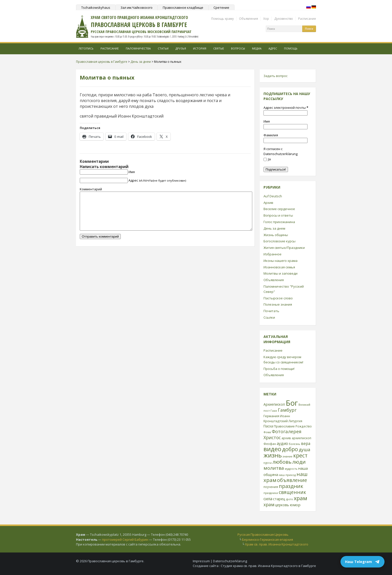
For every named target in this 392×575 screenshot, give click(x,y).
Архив (268, 203)
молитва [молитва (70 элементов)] (274, 468)
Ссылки (269, 317)
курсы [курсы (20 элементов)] (268, 463)
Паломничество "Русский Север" (284, 289)
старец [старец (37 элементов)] (279, 499)
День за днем (274, 228)
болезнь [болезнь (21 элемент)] (294, 444)
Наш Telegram (362, 562)
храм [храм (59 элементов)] (269, 504)
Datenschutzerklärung (230, 561)
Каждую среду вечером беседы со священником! (283, 360)
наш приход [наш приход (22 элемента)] (287, 475)
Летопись (86, 48)
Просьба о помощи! (279, 369)
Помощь (291, 48)
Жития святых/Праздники (284, 248)
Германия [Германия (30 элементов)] (271, 416)
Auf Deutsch (273, 196)
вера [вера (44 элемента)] (306, 443)
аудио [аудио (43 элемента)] (282, 443)
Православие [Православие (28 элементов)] (284, 426)
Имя (132, 172)
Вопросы (238, 48)
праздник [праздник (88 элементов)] (291, 486)
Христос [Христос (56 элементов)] (272, 437)
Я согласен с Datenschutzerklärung (280, 151)
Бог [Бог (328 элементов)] (292, 403)
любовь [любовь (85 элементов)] (282, 462)
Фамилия (271, 135)
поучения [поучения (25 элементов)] (271, 487)
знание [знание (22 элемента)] (287, 456)
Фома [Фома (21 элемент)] (267, 432)
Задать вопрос (275, 76)
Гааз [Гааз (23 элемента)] (274, 411)
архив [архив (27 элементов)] (286, 438)
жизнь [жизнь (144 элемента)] (273, 455)
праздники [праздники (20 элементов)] (271, 493)
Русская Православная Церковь (263, 534)
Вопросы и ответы (278, 215)
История (200, 48)
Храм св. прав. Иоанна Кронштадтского (277, 544)
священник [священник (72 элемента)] (292, 492)
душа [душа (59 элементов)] (304, 449)
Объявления (248, 19)
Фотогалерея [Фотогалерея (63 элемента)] (287, 431)
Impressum (201, 561)
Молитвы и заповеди (280, 273)
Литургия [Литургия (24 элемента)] (295, 421)
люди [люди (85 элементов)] (299, 462)
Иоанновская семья (279, 267)
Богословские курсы (279, 241)
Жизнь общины (276, 235)
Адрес (273, 48)
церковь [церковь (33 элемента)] (282, 505)
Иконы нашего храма (280, 261)
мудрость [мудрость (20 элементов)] (291, 469)
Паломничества (138, 48)
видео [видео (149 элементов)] (272, 449)
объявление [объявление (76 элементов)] (292, 480)
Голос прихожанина (279, 222)
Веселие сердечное (279, 209)
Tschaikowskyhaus (96, 8)
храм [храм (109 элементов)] (300, 498)
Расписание (307, 19)
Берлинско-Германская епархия (267, 539)
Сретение (221, 8)
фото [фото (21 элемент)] (289, 499)
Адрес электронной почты (286, 108)
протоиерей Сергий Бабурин (125, 539)
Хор (266, 19)
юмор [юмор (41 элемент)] (295, 505)
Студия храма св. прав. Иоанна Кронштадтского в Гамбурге (268, 566)
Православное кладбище (183, 8)
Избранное (272, 254)
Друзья (181, 48)
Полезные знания (278, 304)
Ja (267, 159)
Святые (219, 48)
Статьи (163, 48)
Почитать (271, 311)
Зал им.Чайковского (136, 8)
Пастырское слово (278, 298)
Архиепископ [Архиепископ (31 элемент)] (274, 404)
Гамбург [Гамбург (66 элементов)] (287, 410)
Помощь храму (222, 19)
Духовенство (284, 19)
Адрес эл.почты (157, 180)
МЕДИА (257, 48)
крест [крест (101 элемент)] (300, 455)
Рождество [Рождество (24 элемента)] (304, 426)
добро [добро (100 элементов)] (290, 449)
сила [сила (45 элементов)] (268, 499)
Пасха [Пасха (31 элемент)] (268, 426)
